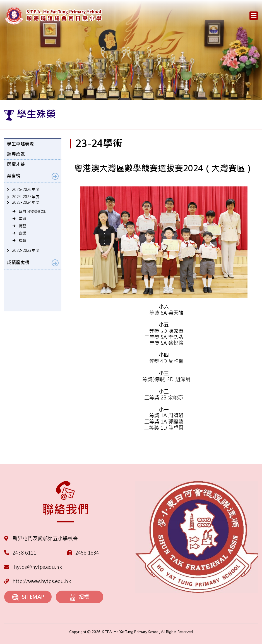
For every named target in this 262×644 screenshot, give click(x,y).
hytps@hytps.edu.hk (33, 567)
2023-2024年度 (26, 202)
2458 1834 (87, 553)
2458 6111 (24, 553)
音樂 (22, 233)
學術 (22, 219)
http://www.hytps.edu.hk (38, 581)
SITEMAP (28, 597)
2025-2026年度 (26, 190)
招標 (80, 597)
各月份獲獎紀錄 (32, 211)
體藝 (22, 240)
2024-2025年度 (26, 197)
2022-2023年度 (26, 250)
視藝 (22, 226)
